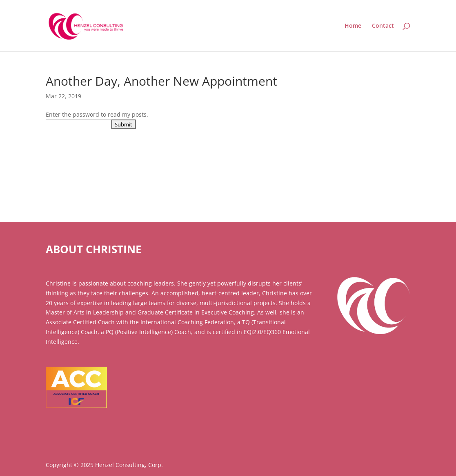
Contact (383, 26)
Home (353, 26)
